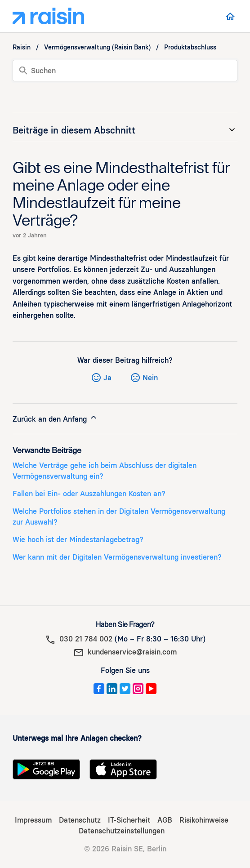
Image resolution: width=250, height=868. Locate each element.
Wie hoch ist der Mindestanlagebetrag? (78, 540)
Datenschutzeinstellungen (122, 831)
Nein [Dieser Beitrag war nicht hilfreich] (150, 378)
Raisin (22, 47)
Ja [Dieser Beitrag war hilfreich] (107, 378)
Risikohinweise (204, 820)
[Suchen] (125, 71)
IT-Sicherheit (129, 820)
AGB (165, 820)
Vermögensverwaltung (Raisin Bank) (97, 47)
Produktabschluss (190, 47)
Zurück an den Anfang (55, 418)
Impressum (33, 820)
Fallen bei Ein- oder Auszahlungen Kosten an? (89, 494)
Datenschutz (80, 820)
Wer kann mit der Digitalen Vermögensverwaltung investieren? (117, 557)
